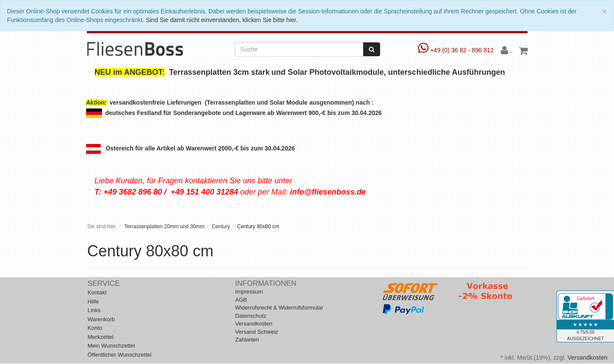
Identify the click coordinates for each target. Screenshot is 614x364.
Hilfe (93, 302)
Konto (95, 328)
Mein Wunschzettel (112, 346)
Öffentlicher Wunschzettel (120, 355)
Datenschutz (251, 316)
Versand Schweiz (257, 332)
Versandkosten (254, 324)
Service (104, 283)
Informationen (266, 283)
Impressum (249, 292)
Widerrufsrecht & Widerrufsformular (279, 308)
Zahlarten (247, 340)
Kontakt (97, 292)
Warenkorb (101, 319)
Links (94, 310)
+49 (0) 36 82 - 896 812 (457, 50)
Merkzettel (101, 337)
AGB (241, 300)
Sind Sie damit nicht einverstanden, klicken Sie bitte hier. (222, 20)
